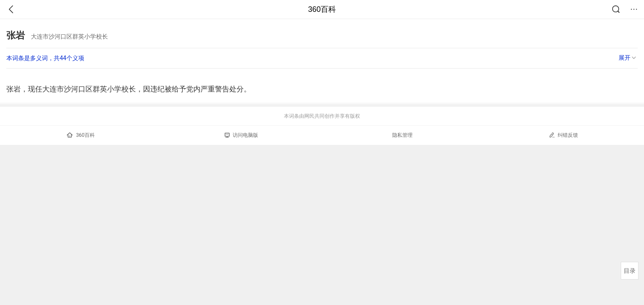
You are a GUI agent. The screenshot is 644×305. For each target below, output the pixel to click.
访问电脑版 (241, 135)
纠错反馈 (563, 135)
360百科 (322, 9)
